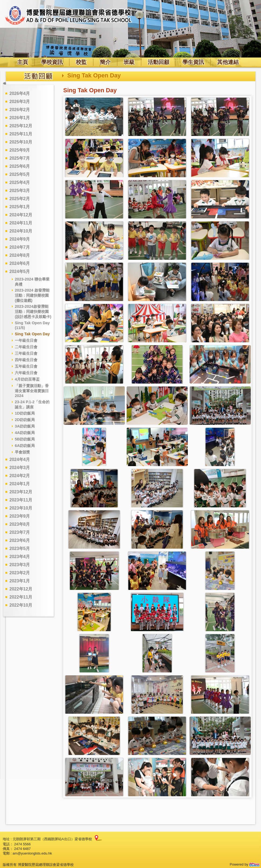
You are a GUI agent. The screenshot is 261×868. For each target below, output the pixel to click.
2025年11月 (21, 134)
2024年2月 (20, 476)
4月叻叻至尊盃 (27, 379)
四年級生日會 (26, 360)
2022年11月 (21, 597)
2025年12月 (21, 126)
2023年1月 (20, 581)
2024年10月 (21, 231)
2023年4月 (20, 557)
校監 (81, 62)
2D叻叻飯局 (25, 420)
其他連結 (228, 62)
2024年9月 (20, 239)
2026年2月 (20, 110)
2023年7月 (20, 532)
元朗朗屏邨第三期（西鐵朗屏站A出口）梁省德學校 (52, 839)
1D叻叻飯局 (25, 413)
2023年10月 (21, 508)
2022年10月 (21, 605)
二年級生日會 (26, 347)
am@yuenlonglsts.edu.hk (32, 853)
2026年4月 (20, 93)
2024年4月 (20, 459)
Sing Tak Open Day (32, 334)
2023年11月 (21, 500)
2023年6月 (20, 540)
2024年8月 (20, 255)
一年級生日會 (26, 340)
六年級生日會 (26, 373)
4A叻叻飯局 (25, 433)
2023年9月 (20, 516)
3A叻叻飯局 (25, 426)
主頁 (23, 62)
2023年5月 (20, 549)
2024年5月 (20, 271)
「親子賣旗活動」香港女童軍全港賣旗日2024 (32, 391)
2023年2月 (20, 573)
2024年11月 (21, 223)
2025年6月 (20, 166)
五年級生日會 (26, 366)
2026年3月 (20, 102)
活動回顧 (158, 62)
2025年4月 (20, 182)
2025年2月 (20, 199)
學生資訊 (193, 62)
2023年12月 (21, 492)
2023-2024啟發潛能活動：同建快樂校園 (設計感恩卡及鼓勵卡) (33, 311)
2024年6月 (20, 263)
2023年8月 (20, 524)
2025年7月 (20, 158)
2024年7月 (20, 247)
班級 (129, 62)
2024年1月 (20, 484)
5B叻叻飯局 (25, 439)
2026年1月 (20, 118)
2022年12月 (21, 589)
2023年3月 (20, 565)
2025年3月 (20, 191)
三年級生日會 (26, 353)
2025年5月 (20, 174)
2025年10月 (21, 142)
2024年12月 (21, 215)
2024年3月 (20, 468)
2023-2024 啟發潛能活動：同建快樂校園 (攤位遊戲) (32, 295)
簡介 (105, 62)
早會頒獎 (22, 452)
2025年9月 (20, 150)
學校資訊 (52, 62)
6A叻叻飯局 (25, 446)
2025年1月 (20, 207)
